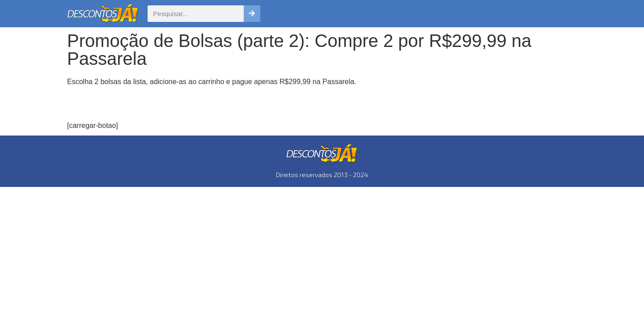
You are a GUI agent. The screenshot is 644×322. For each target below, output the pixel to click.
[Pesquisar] (252, 14)
